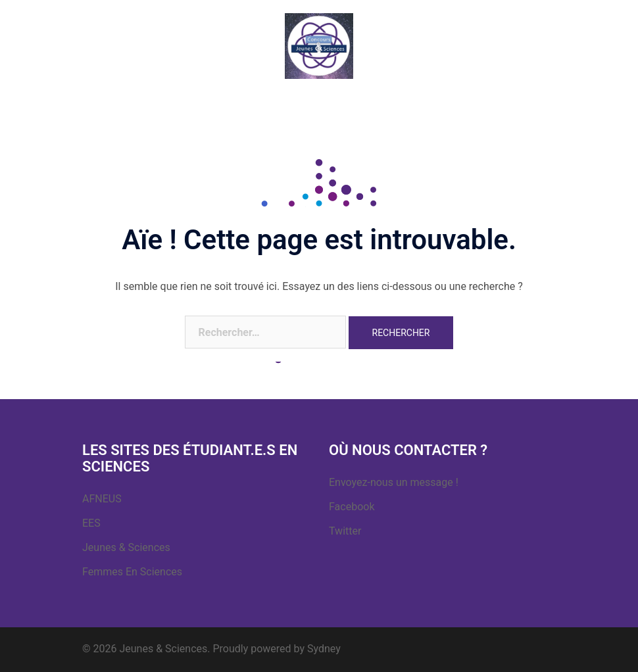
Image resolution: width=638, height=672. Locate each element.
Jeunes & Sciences (126, 547)
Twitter (345, 531)
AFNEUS (102, 499)
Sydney (324, 649)
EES (91, 523)
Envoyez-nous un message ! (394, 482)
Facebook (352, 507)
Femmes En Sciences (132, 572)
